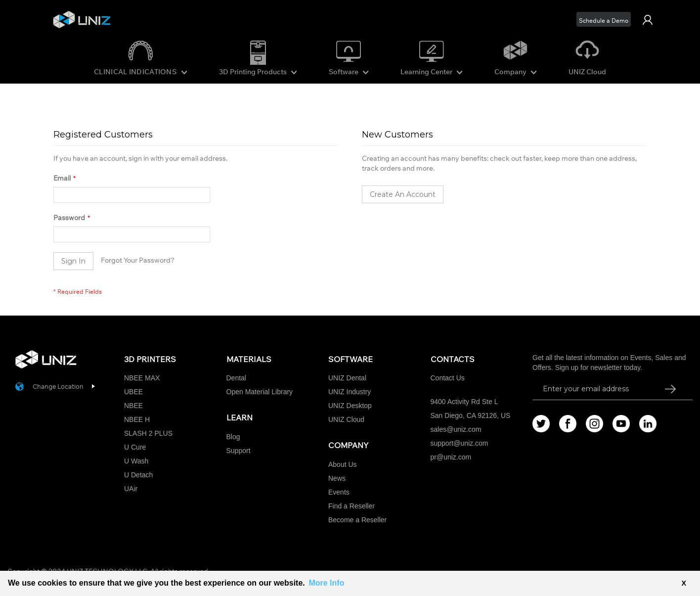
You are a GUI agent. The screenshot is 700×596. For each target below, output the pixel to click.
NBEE (133, 406)
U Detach (138, 475)
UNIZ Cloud (587, 72)
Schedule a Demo (604, 21)
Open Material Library (260, 392)
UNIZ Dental (347, 378)
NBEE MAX (142, 378)
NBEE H (137, 419)
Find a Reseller (351, 506)
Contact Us (448, 378)
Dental (236, 378)
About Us (343, 464)
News (337, 478)
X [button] (684, 583)
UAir (131, 489)
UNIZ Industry (350, 392)
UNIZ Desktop (350, 406)
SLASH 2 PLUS (148, 433)
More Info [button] (326, 583)
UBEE (133, 392)
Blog (233, 437)
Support (239, 451)
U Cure (135, 447)
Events (339, 492)
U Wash (136, 461)
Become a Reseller (357, 520)
